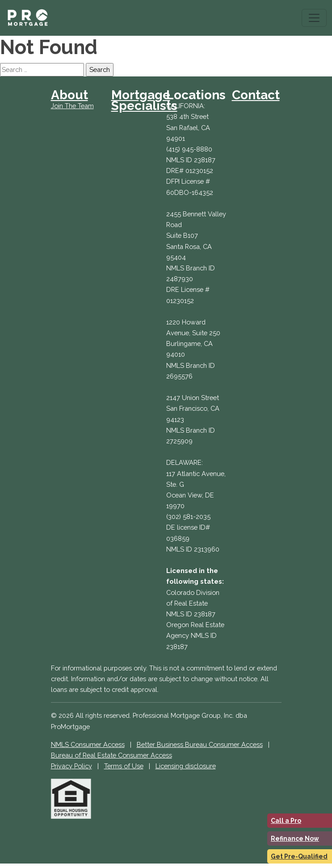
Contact (256, 95)
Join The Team (72, 106)
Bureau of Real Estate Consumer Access (111, 755)
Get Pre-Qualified (299, 856)
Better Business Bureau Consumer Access (200, 744)
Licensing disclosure (186, 766)
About (69, 95)
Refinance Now (295, 839)
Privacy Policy (71, 766)
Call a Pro (286, 821)
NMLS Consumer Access (88, 744)
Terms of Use (124, 766)
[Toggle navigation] (314, 18)
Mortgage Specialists (144, 100)
